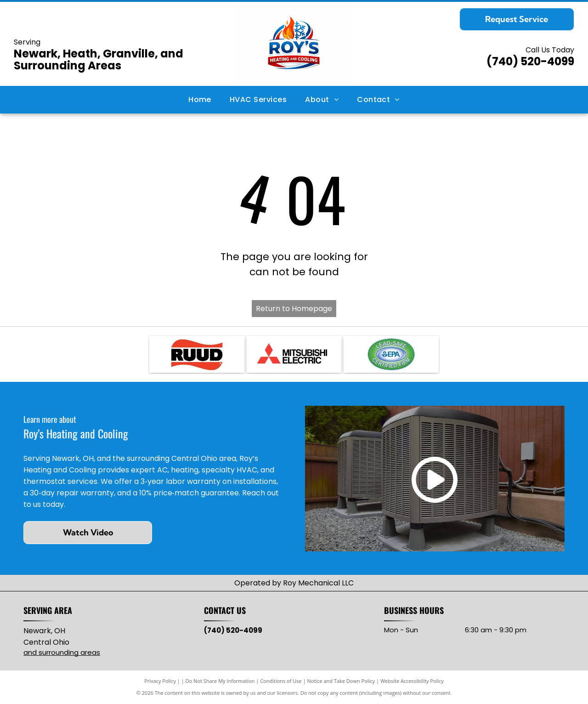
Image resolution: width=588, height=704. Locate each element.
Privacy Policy (160, 681)
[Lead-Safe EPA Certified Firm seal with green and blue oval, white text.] (391, 354)
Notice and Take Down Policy (341, 681)
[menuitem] (200, 100)
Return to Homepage (294, 309)
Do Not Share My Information (220, 681)
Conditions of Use (281, 681)
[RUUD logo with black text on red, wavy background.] (197, 354)
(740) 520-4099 (530, 61)
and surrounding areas (62, 652)
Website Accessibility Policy (412, 681)
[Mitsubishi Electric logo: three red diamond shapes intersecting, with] (294, 354)
